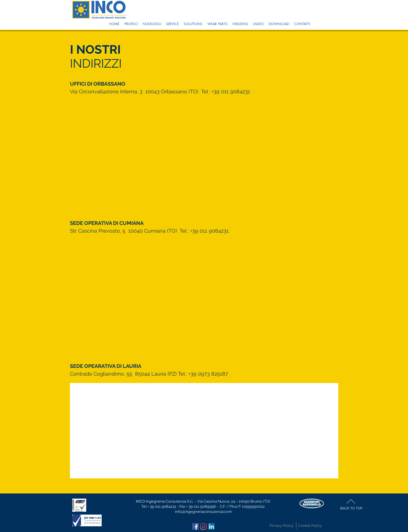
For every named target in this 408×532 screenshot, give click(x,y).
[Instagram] (203, 526)
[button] (131, 24)
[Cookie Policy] (310, 526)
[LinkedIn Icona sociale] (211, 526)
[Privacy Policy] (282, 526)
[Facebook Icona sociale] (195, 526)
